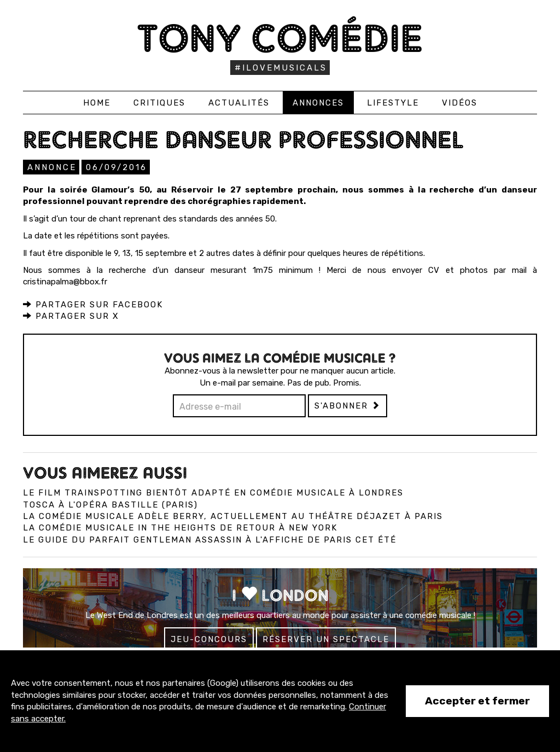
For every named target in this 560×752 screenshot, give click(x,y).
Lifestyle (393, 103)
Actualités (239, 103)
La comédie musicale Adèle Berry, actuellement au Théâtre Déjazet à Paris (233, 516)
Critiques (159, 103)
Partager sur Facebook (93, 305)
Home (97, 103)
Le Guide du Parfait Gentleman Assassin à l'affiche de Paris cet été (210, 540)
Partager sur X (71, 316)
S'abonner (348, 406)
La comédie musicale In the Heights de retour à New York (180, 528)
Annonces (318, 103)
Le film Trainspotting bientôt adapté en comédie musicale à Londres (213, 493)
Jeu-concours (209, 639)
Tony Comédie (280, 38)
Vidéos (460, 103)
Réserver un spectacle (326, 639)
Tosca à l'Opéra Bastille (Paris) (110, 505)
